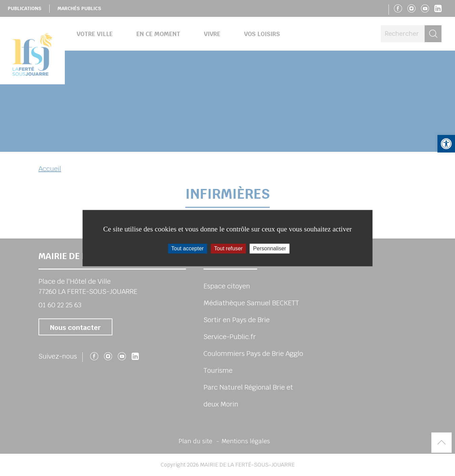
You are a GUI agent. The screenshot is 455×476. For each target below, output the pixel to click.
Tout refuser (228, 248)
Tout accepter (187, 248)
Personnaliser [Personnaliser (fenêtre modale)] (270, 248)
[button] (446, 144)
